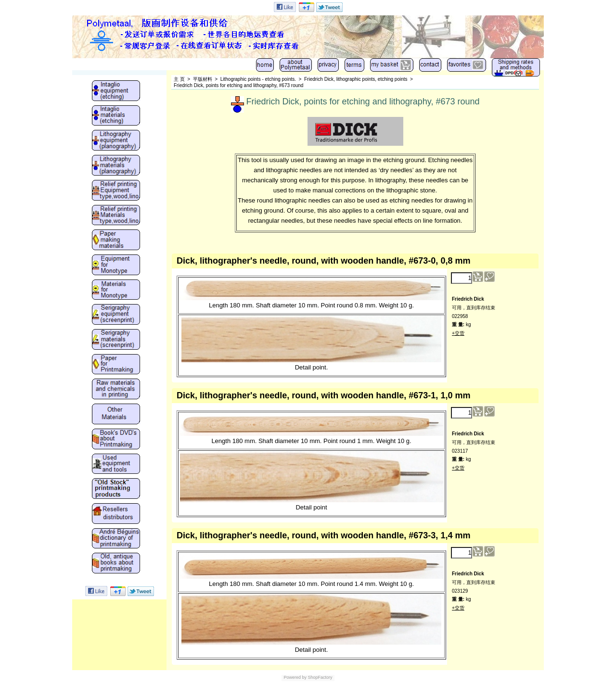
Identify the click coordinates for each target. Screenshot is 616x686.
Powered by (295, 677)
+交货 (458, 333)
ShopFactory (320, 677)
